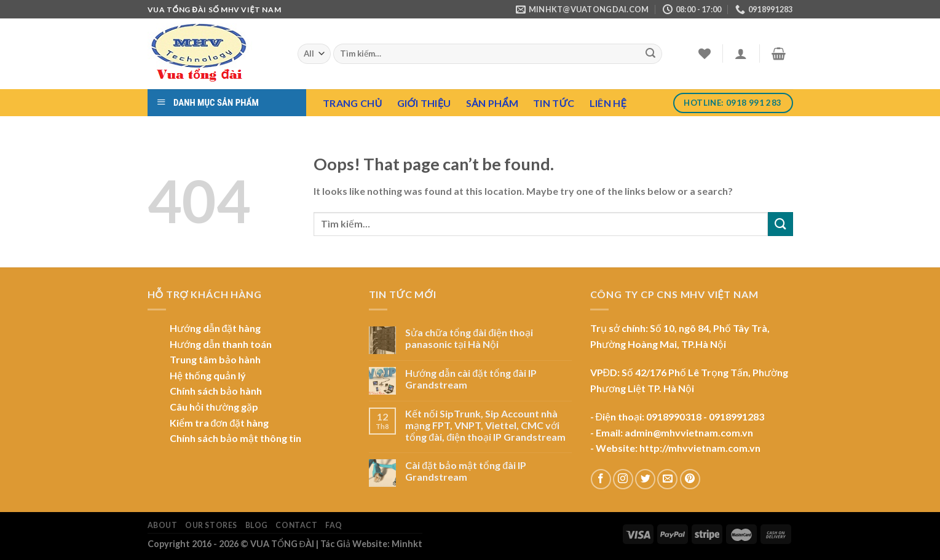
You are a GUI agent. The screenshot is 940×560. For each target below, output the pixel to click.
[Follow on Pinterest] (690, 479)
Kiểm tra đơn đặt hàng (219, 423)
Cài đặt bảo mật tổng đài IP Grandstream (466, 471)
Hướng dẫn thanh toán (221, 344)
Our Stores (211, 525)
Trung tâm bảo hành (215, 359)
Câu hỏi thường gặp (214, 407)
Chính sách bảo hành (216, 391)
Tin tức (554, 103)
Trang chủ (353, 103)
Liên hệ (608, 103)
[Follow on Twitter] (645, 479)
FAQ (334, 525)
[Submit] (650, 54)
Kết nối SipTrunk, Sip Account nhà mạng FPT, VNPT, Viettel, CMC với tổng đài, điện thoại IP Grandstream (485, 425)
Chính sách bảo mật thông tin (235, 438)
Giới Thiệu (424, 103)
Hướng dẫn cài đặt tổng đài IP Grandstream (471, 379)
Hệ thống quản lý (208, 375)
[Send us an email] (667, 479)
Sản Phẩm (492, 103)
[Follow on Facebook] (601, 479)
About (163, 525)
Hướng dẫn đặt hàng (215, 328)
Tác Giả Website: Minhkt (371, 544)
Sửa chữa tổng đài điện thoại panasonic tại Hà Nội (469, 338)
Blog (257, 525)
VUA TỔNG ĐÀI (282, 544)
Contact (296, 525)
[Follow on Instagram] (623, 479)
